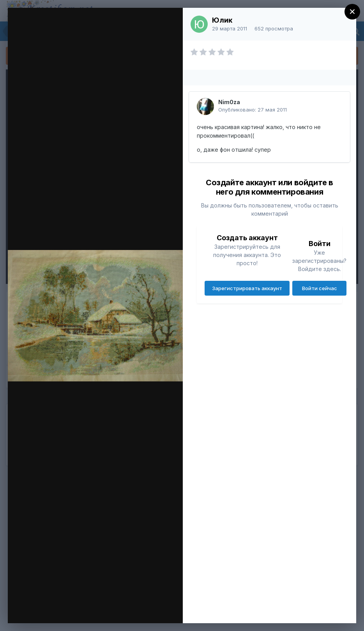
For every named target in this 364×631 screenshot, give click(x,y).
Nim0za (229, 102)
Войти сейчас (320, 288)
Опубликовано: (253, 110)
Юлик (222, 20)
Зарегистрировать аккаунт (247, 288)
